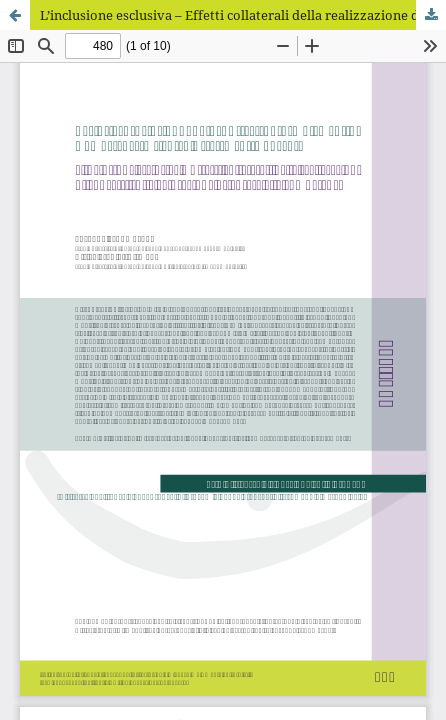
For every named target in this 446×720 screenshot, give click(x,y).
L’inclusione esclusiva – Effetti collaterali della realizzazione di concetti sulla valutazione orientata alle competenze (243, 15)
